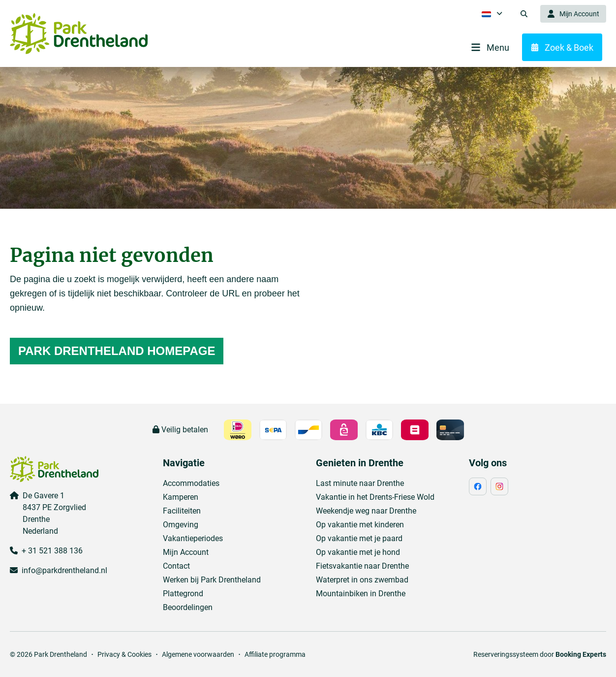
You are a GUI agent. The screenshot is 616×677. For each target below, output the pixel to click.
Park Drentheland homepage (117, 351)
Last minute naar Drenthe (360, 483)
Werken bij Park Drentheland (212, 580)
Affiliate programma (275, 654)
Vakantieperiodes (193, 538)
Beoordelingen (188, 607)
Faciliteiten (182, 511)
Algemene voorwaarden (198, 654)
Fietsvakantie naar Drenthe (362, 566)
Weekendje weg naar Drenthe (366, 511)
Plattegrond (183, 594)
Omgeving (181, 525)
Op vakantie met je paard (359, 538)
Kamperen (181, 497)
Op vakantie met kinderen (360, 525)
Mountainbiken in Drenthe (361, 594)
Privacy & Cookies (124, 654)
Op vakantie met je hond (358, 552)
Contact (176, 566)
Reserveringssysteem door (540, 654)
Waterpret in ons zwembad (362, 580)
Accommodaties (191, 483)
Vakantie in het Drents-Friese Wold (375, 497)
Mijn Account (186, 552)
